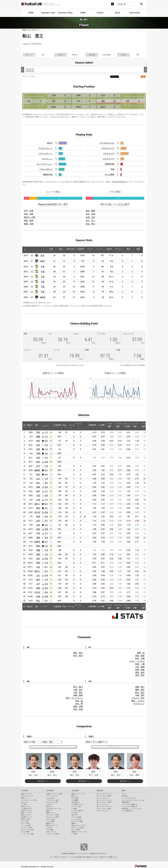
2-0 (46, 496)
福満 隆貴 (78, 695)
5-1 (46, 571)
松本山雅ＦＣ (76, 802)
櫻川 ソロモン (138, 701)
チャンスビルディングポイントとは (70, 365)
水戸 (38, 466)
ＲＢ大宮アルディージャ (54, 809)
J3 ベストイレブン (102, 811)
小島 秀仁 (78, 692)
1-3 (46, 525)
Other (124, 791)
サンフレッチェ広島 (27, 830)
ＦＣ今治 (49, 828)
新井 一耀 (140, 664)
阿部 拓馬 (29, 221)
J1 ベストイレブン (102, 798)
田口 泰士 (78, 687)
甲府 (38, 432)
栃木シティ (50, 807)
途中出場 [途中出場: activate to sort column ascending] (70, 250)
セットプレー (45, 164)
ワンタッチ (45, 148)
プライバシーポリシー (83, 854)
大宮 (38, 496)
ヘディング (45, 153)
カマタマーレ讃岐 (77, 821)
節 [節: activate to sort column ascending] (24, 426)
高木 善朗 (90, 211)
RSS (143, 77)
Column (100, 13)
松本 (43, 256)
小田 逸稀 (140, 667)
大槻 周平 (140, 695)
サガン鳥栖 (50, 830)
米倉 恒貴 (140, 656)
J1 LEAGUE (25, 791)
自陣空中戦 (110, 164)
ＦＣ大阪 (74, 813)
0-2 (46, 441)
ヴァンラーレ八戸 (52, 796)
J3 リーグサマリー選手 (104, 809)
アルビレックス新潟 (52, 817)
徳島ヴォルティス (52, 825)
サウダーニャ (139, 704)
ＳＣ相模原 (75, 800)
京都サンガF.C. (26, 819)
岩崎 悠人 (140, 687)
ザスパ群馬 (75, 798)
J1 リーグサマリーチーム (105, 794)
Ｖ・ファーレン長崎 (27, 834)
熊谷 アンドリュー (74, 698)
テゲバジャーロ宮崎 (52, 834)
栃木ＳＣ (74, 796)
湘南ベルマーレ (51, 813)
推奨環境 (72, 854)
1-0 (46, 445)
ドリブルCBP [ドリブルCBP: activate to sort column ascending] (118, 426)
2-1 (46, 521)
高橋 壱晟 (78, 706)
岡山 (38, 483)
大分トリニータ (51, 832)
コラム (124, 794)
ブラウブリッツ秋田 (52, 800)
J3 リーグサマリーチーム (105, 807)
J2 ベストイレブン (102, 804)
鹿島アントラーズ (27, 794)
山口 (38, 479)
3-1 (46, 601)
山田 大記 (90, 217)
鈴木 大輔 (140, 658)
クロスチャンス (108, 148)
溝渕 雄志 (140, 672)
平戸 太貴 (29, 211)
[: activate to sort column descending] (25, 250)
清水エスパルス (26, 815)
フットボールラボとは (129, 798)
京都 (38, 453)
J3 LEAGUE (75, 791)
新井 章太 (78, 653)
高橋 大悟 (29, 224)
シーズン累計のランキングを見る (132, 365)
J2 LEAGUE (50, 791)
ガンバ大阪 (24, 821)
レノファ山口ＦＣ (77, 819)
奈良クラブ (75, 815)
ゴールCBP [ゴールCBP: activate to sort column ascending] (143, 426)
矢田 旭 (79, 701)
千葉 (43, 267)
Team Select (135, 13)
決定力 (50, 143)
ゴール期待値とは (127, 811)
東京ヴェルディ (26, 807)
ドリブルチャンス (107, 143)
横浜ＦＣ (49, 811)
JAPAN (83, 13)
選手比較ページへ (115, 747)
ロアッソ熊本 (76, 830)
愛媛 (38, 437)
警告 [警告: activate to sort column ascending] (128, 250)
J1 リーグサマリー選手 (104, 796)
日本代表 (125, 796)
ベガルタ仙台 (50, 798)
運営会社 (93, 854)
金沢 (38, 458)
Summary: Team (48, 13)
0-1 (46, 470)
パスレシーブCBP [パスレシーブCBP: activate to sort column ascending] (126, 426)
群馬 (38, 517)
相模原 (43, 297)
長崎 (38, 487)
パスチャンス (109, 153)
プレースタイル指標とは (129, 804)
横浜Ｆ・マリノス (27, 813)
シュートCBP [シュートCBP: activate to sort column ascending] (135, 426)
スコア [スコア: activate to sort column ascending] (45, 426)
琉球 (38, 449)
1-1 (46, 432)
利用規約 (65, 854)
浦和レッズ (24, 798)
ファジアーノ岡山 (27, 828)
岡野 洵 (141, 653)
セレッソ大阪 (25, 823)
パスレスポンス (46, 169)
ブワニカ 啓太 (138, 698)
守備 (112, 169)
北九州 (37, 512)
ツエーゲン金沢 (76, 807)
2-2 (46, 487)
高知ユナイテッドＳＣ (78, 825)
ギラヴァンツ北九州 (78, 828)
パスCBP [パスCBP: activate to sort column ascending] (101, 426)
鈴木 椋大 (78, 656)
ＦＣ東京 (24, 804)
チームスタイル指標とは (129, 807)
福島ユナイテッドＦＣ (78, 794)
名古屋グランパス (27, 817)
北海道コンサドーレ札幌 (54, 794)
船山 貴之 (140, 692)
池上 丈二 (90, 221)
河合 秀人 (90, 224)
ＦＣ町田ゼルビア (27, 809)
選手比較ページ (43, 781)
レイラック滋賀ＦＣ (78, 811)
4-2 (46, 483)
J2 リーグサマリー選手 (104, 802)
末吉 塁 (79, 704)
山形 (38, 500)
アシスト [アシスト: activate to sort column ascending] (119, 250)
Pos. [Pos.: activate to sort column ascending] (65, 426)
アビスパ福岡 (25, 832)
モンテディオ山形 (52, 802)
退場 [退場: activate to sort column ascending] (138, 250)
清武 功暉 (29, 214)
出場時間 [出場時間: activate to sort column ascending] (80, 250)
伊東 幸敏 (140, 670)
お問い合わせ (101, 854)
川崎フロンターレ (27, 811)
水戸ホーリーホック (27, 796)
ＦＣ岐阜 (74, 809)
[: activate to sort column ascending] (29, 250)
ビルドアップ (109, 159)
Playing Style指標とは (120, 182)
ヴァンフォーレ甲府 (52, 815)
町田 (38, 491)
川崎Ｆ (43, 261)
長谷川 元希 (30, 217)
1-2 (46, 449)
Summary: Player (65, 13)
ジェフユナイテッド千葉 (29, 800)
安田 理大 (140, 675)
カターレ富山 (50, 819)
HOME (31, 13)
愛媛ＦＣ (74, 823)
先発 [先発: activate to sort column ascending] (61, 250)
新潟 (38, 474)
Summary (100, 791)
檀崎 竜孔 (140, 690)
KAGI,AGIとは (126, 802)
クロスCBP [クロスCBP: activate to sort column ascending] (109, 426)
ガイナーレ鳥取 (76, 817)
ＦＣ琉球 (74, 834)
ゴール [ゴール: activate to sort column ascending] (90, 250)
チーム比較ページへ (53, 747)
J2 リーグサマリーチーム (105, 800)
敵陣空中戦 (48, 175)
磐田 (38, 508)
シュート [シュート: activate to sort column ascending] (99, 250)
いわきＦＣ (50, 804)
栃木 (38, 462)
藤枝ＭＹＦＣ (50, 823)
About (117, 13)
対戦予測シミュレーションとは (132, 809)
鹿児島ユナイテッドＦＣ (79, 832)
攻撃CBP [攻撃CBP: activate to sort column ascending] (92, 426)
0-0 (46, 462)
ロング (47, 159)
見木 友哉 (90, 214)
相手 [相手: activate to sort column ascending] (37, 426)
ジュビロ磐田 (50, 821)
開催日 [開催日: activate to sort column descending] (30, 426)
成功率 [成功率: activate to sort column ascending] (109, 250)
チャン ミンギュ (137, 661)
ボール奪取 (110, 175)
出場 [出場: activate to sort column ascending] (51, 250)
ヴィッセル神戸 (26, 825)
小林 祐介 (78, 690)
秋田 (38, 441)
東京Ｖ (37, 504)
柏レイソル (24, 802)
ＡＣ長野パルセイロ (78, 804)
